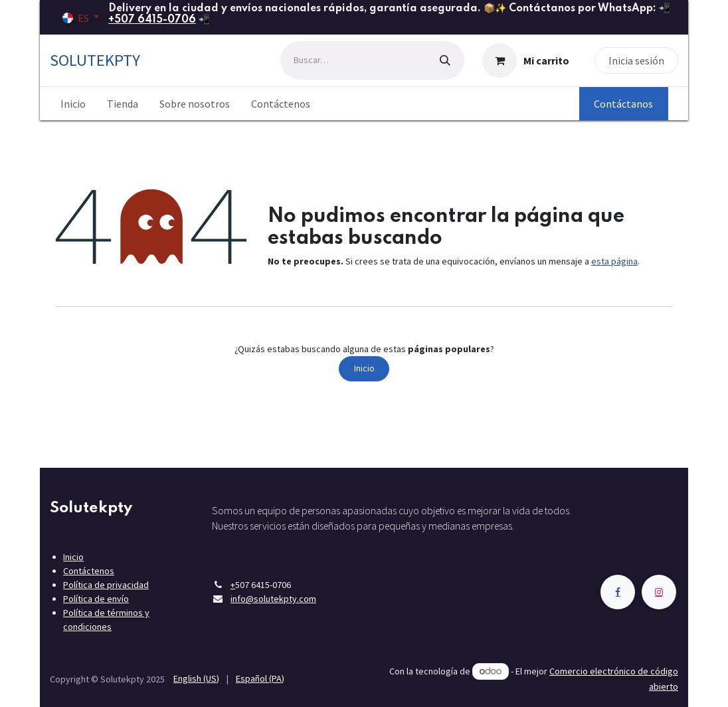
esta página (614, 261)
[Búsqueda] (445, 60)
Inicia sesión (636, 60)
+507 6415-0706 (152, 20)
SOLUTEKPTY (95, 60)
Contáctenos (89, 571)
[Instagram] (659, 592)
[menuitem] (73, 104)
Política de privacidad (106, 585)
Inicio (364, 368)
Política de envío (96, 599)
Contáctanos (623, 104)
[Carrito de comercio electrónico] (526, 60)
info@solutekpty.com (273, 599)
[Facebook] (618, 592)
